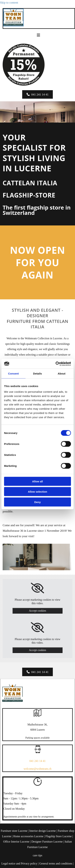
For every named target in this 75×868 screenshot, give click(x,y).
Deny (38, 502)
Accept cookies (37, 611)
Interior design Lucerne (43, 831)
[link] (37, 588)
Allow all (38, 481)
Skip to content (9, 3)
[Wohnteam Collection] (13, 25)
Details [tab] (37, 374)
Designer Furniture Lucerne (47, 842)
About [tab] (62, 374)
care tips (37, 855)
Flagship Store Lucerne (59, 836)
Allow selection (37, 492)
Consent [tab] (13, 374)
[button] (38, 94)
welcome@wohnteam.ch (37, 769)
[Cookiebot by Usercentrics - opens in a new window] (56, 364)
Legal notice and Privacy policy (19, 863)
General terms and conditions (56, 863)
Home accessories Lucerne (28, 836)
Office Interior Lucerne (16, 842)
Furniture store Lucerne (14, 831)
